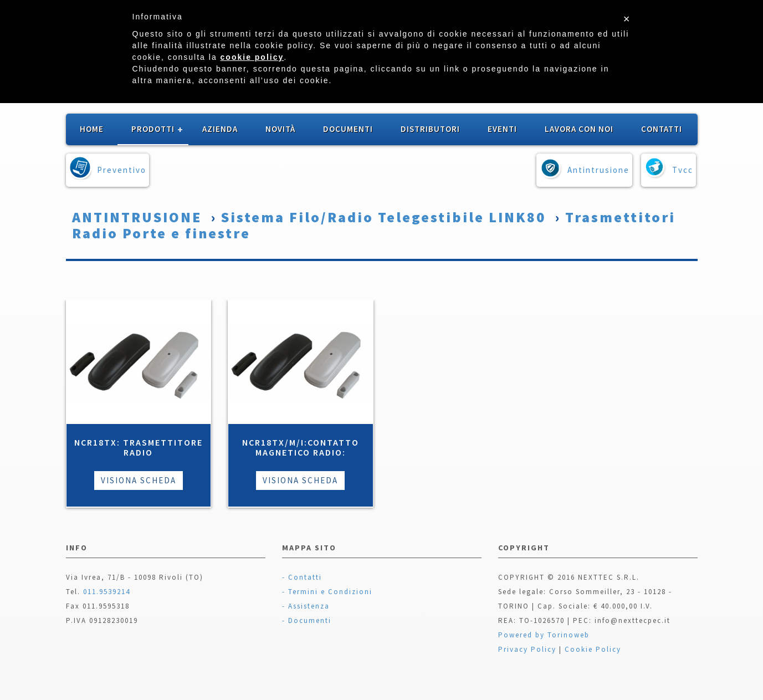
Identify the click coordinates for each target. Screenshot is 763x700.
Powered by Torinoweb (544, 635)
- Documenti (307, 620)
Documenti (348, 129)
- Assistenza (306, 606)
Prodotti (153, 129)
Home (92, 129)
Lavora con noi (579, 129)
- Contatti (302, 577)
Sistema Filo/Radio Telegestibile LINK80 (383, 217)
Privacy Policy (527, 649)
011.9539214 (107, 592)
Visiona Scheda (139, 480)
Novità (280, 129)
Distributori (430, 129)
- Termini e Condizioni (327, 592)
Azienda (220, 129)
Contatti (662, 129)
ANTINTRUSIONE (137, 217)
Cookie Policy (593, 649)
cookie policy (252, 57)
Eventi (502, 129)
